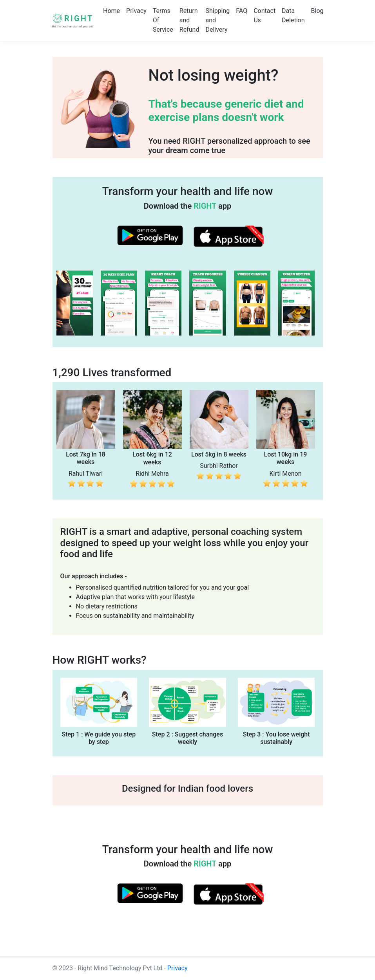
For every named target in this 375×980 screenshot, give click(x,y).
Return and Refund (189, 20)
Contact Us (264, 15)
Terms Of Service (163, 20)
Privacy (136, 11)
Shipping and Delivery (217, 20)
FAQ (242, 11)
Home (111, 11)
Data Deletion (293, 15)
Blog (317, 11)
